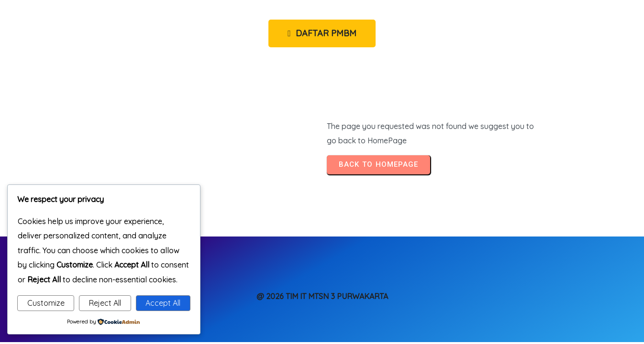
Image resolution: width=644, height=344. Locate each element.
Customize (46, 303)
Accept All (163, 303)
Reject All (105, 303)
